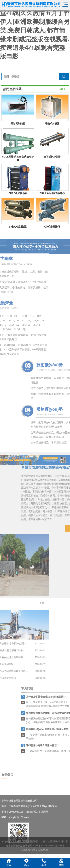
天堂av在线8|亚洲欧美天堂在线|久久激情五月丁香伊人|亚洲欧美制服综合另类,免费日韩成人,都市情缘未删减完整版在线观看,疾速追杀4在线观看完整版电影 (35, 30)
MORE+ (63, 89)
